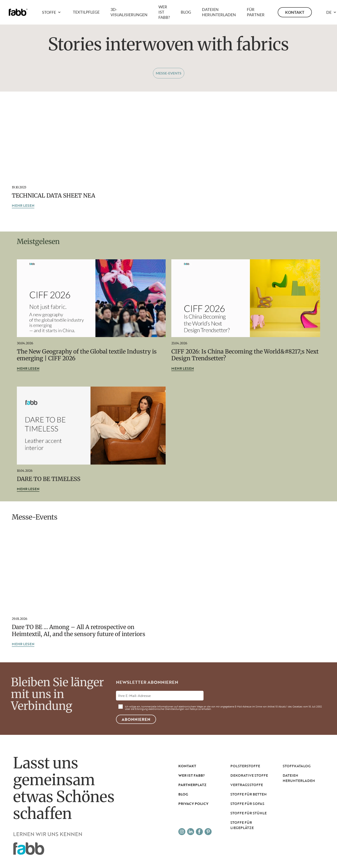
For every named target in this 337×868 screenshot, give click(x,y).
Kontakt (295, 12)
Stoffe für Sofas (247, 804)
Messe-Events (169, 73)
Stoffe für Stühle (248, 813)
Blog (186, 12)
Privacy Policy (193, 804)
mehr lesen (23, 206)
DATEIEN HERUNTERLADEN (299, 778)
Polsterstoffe (245, 766)
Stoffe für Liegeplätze (242, 825)
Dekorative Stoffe (249, 775)
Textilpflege (86, 12)
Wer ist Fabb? (164, 12)
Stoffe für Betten (248, 794)
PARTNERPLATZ (192, 785)
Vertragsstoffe (247, 785)
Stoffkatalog (297, 766)
